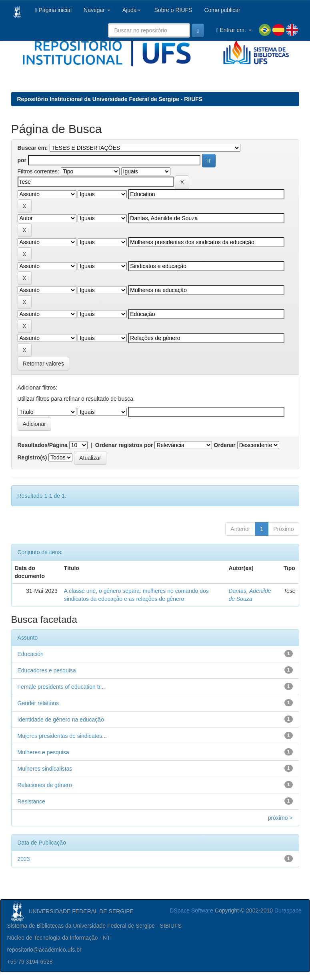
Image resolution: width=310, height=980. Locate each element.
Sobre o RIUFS (173, 10)
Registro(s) (32, 457)
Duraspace (288, 910)
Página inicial (54, 10)
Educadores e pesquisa (47, 670)
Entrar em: (234, 30)
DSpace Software (191, 910)
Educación (31, 654)
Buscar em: (33, 148)
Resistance (31, 801)
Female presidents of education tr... (61, 687)
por (22, 160)
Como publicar (222, 10)
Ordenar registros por (124, 445)
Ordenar (224, 445)
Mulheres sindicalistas (45, 769)
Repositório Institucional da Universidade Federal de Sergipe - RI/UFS (110, 99)
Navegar (97, 10)
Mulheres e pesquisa (43, 752)
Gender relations (38, 703)
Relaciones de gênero (45, 785)
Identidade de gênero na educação (61, 720)
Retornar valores (44, 364)
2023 (24, 859)
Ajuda (132, 10)
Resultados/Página (43, 445)
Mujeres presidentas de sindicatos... (62, 736)
